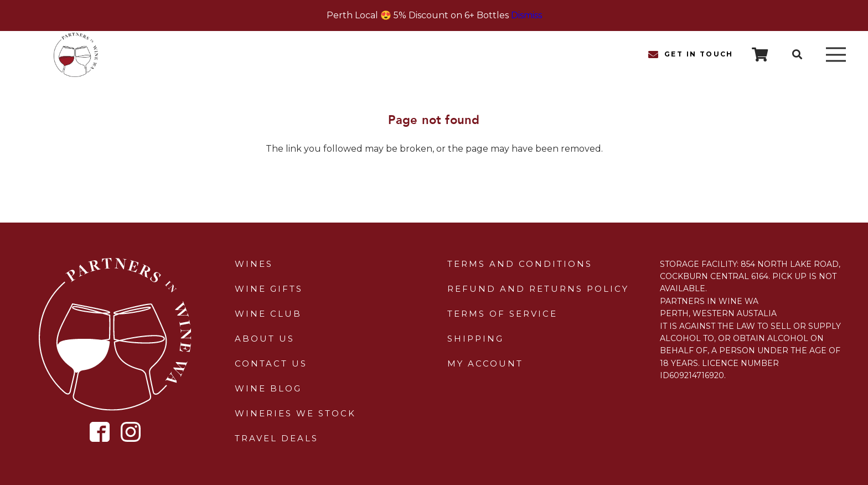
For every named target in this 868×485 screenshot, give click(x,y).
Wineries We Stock (295, 413)
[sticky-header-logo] (76, 55)
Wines (254, 264)
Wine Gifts (269, 289)
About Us (265, 339)
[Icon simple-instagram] (131, 432)
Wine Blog (268, 388)
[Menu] (836, 55)
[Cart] (760, 55)
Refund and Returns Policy (538, 289)
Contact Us (271, 363)
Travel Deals (277, 438)
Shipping (476, 339)
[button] (797, 55)
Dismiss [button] (526, 15)
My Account (485, 363)
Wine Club (268, 314)
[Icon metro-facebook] (100, 432)
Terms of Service (502, 314)
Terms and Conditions (520, 264)
